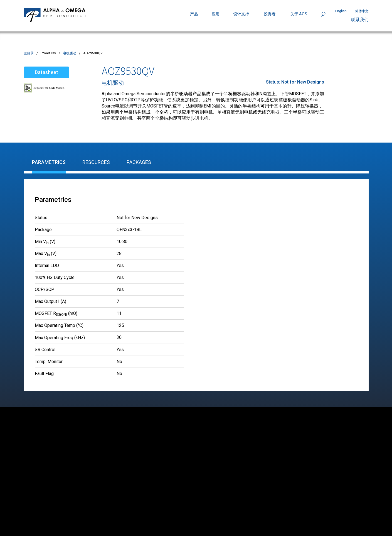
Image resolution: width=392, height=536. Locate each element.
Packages (139, 162)
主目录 (29, 53)
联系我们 (360, 20)
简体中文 (362, 11)
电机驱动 (70, 53)
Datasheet (46, 72)
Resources (96, 162)
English (341, 11)
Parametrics (49, 162)
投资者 (270, 14)
